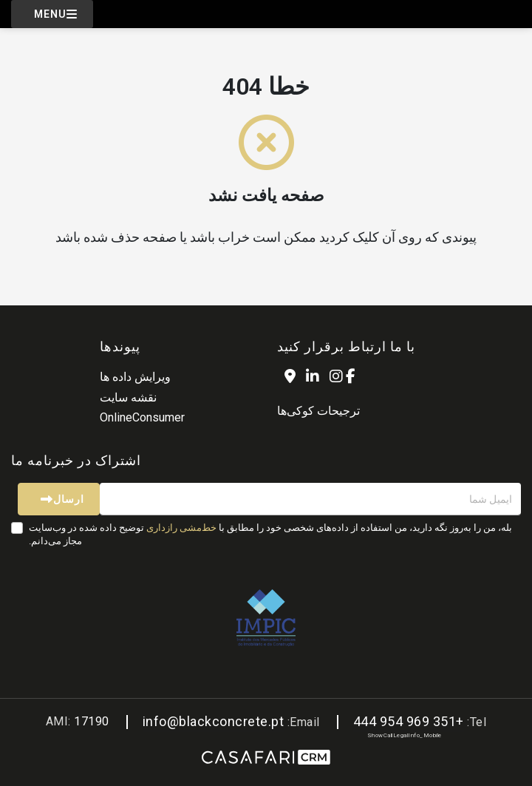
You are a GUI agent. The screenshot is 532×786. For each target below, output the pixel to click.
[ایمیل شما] (310, 499)
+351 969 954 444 (409, 721)
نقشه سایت (128, 397)
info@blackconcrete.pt (214, 721)
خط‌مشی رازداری (181, 528)
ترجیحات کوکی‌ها (318, 411)
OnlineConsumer (142, 417)
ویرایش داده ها (135, 377)
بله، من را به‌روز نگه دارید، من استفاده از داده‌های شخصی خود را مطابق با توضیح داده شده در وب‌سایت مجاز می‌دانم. (270, 534)
